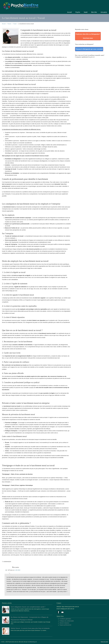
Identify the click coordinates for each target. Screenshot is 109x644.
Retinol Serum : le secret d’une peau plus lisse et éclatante (30, 628)
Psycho (9, 24)
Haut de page (104, 642)
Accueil (4, 24)
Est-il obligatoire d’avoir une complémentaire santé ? (28, 607)
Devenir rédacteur (64, 623)
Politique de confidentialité (67, 621)
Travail (15, 24)
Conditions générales (65, 619)
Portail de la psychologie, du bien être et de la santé (21, 5)
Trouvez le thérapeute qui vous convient (89, 49)
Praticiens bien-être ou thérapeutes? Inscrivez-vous (88, 36)
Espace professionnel (65, 625)
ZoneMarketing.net (32, 642)
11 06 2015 (17, 570)
